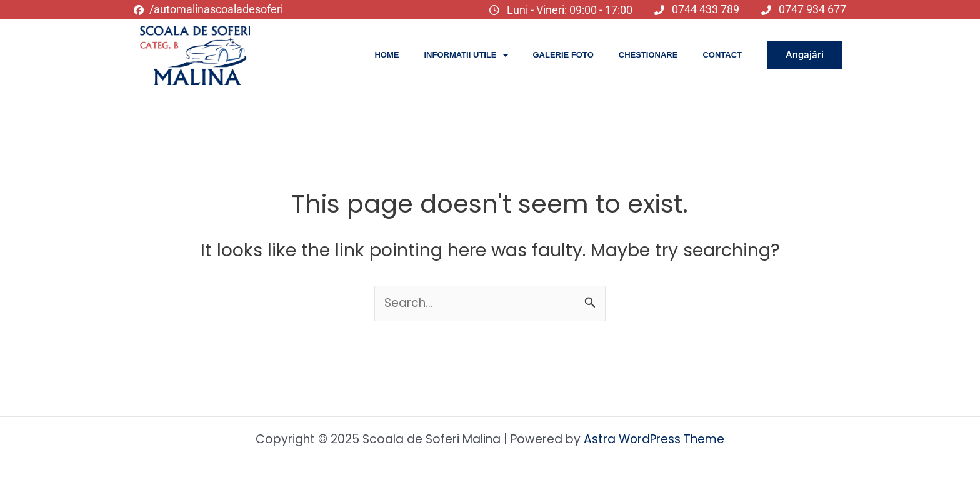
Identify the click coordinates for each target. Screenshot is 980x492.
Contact (722, 55)
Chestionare (648, 55)
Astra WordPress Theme (654, 439)
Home (387, 55)
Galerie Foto (563, 55)
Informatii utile (466, 55)
